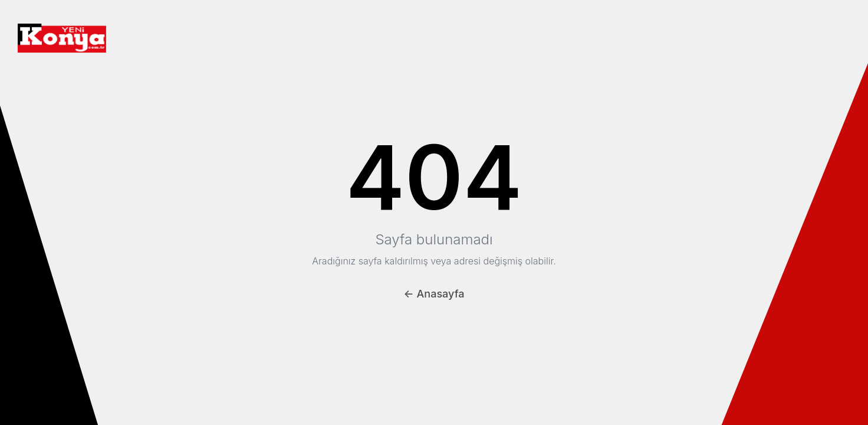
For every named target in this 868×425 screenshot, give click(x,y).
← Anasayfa (434, 294)
